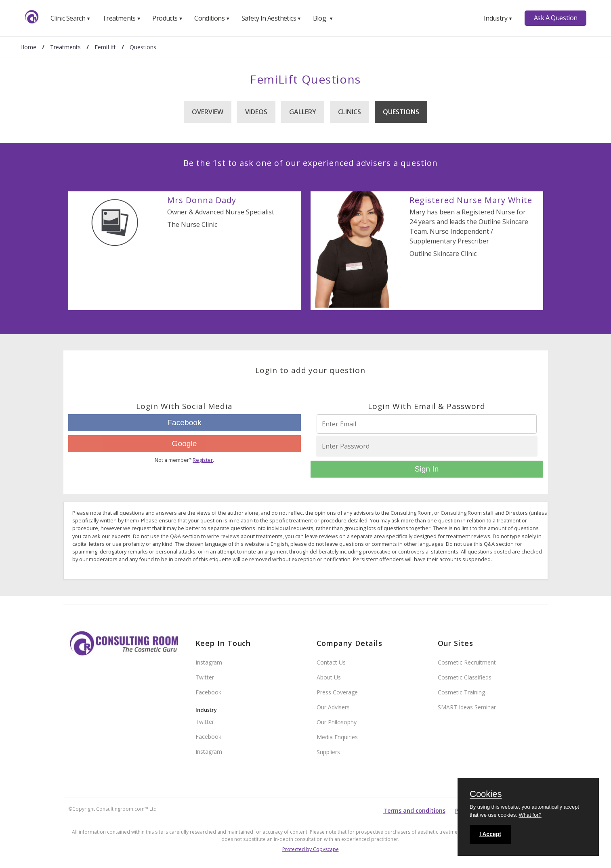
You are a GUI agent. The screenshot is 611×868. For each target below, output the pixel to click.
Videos (256, 112)
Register (203, 460)
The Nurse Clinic (192, 224)
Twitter (205, 677)
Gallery (303, 112)
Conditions (212, 18)
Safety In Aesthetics (271, 18)
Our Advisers (333, 707)
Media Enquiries (337, 737)
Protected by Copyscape (311, 849)
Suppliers (328, 752)
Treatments (122, 18)
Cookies (486, 795)
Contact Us (331, 662)
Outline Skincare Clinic (443, 254)
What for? (530, 815)
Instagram (209, 662)
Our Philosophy (337, 722)
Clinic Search (70, 18)
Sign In (427, 469)
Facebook (184, 422)
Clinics (350, 112)
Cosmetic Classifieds (465, 677)
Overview (208, 112)
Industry (498, 18)
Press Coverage (337, 692)
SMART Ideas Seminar (467, 707)
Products (167, 18)
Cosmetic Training (461, 692)
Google (185, 443)
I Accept (490, 834)
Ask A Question (556, 18)
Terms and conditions (414, 810)
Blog (323, 18)
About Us (329, 677)
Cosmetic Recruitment (467, 662)
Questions (401, 112)
